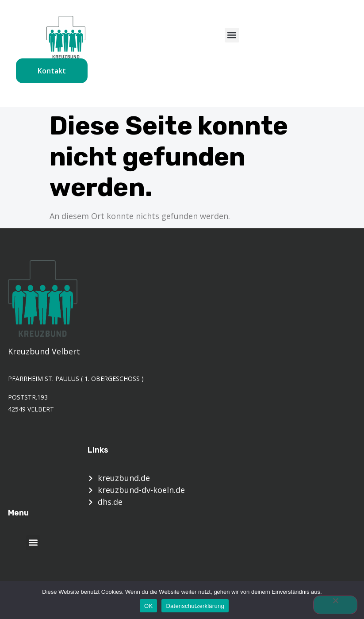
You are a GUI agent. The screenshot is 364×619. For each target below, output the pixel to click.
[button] (232, 35)
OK (148, 606)
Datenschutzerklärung (195, 606)
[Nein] (335, 605)
